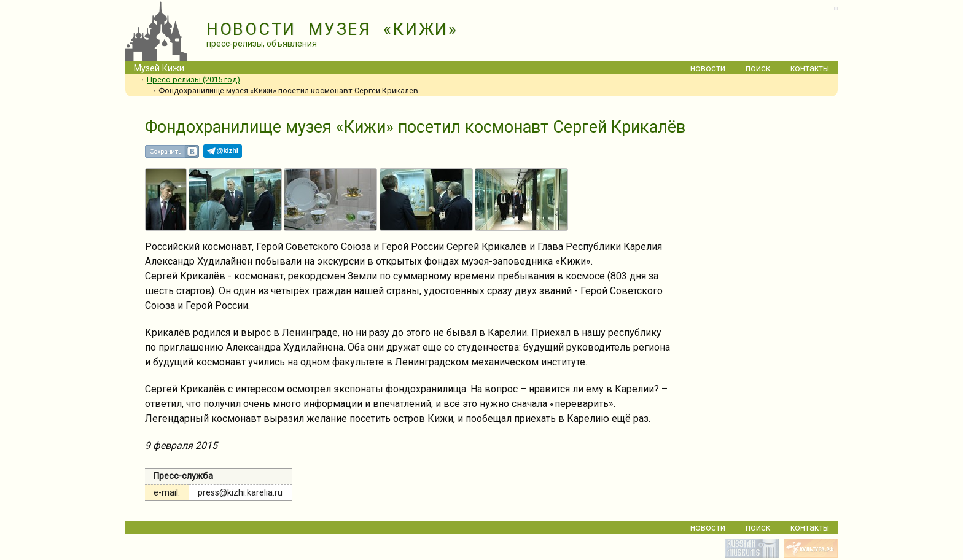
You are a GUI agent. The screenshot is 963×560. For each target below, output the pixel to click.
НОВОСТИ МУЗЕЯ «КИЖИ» (332, 29)
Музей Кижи (159, 68)
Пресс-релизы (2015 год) (193, 80)
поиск (758, 68)
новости (708, 68)
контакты (810, 68)
